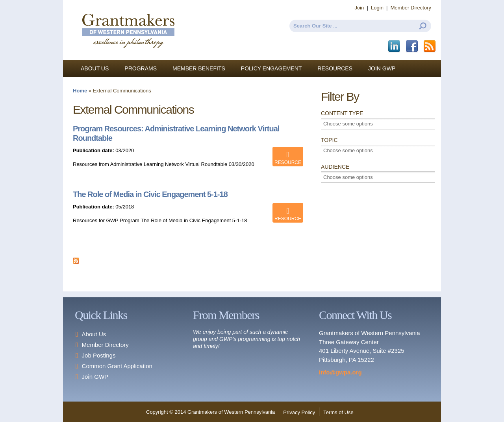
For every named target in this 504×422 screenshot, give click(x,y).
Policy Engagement (271, 68)
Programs (141, 68)
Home (80, 91)
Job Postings (99, 355)
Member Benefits (199, 68)
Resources (335, 68)
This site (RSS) (430, 46)
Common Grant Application (117, 366)
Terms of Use (338, 412)
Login (377, 8)
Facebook (412, 46)
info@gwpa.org (340, 372)
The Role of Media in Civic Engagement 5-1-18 (150, 194)
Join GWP (382, 68)
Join (359, 8)
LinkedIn (395, 46)
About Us (95, 68)
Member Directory (411, 8)
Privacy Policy (299, 412)
